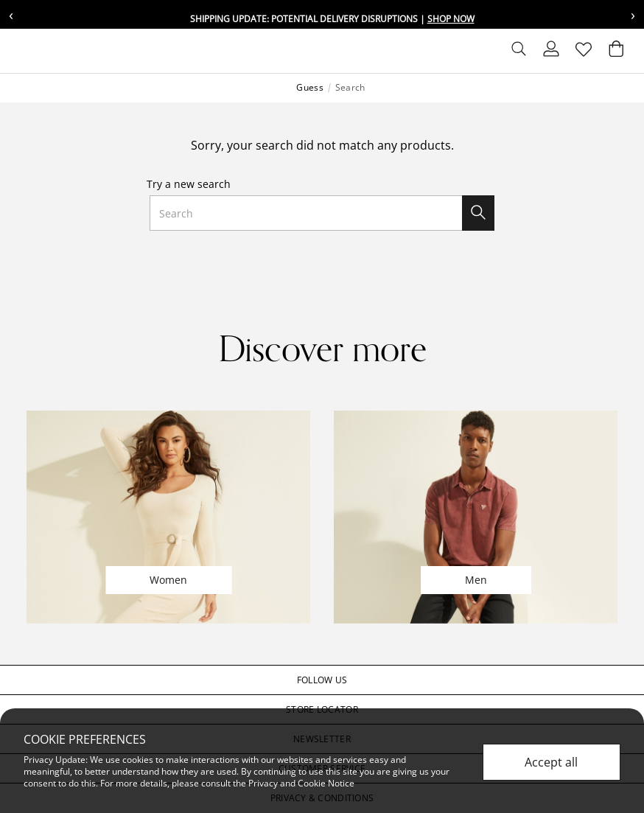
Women (168, 580)
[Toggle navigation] (23, 51)
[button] (322, 680)
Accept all (551, 762)
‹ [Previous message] (11, 14)
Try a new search (189, 184)
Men (476, 580)
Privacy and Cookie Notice (301, 783)
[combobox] (322, 213)
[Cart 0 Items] (616, 52)
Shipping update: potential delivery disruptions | (332, 19)
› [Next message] (633, 14)
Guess (309, 88)
